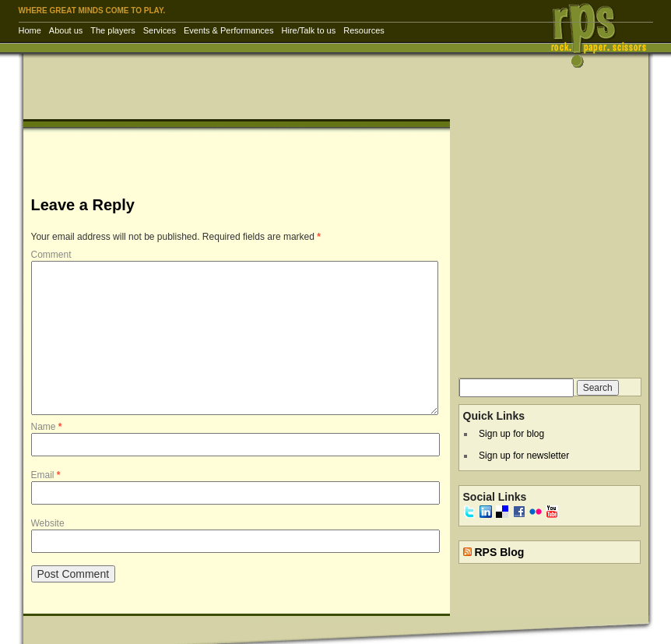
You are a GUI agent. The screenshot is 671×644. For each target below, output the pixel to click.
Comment (51, 255)
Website (48, 523)
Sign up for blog (511, 434)
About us (66, 30)
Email (46, 475)
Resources (364, 30)
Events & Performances (229, 30)
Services (160, 30)
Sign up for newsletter (524, 456)
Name (47, 427)
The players (112, 30)
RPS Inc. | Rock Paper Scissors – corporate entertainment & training (604, 35)
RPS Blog (499, 552)
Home (30, 30)
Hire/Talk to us (309, 30)
